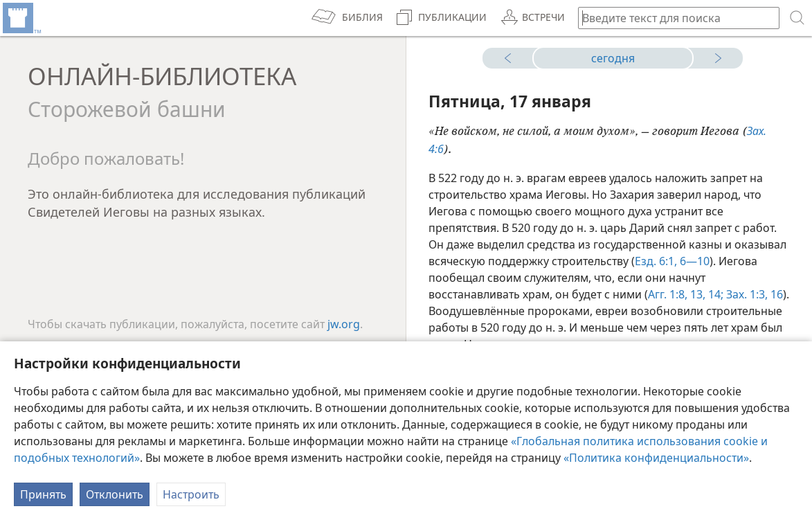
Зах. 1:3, (746, 294)
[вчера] (513, 58)
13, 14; (705, 294)
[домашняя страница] (21, 18)
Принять (43, 494)
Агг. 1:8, (668, 294)
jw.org (344, 324)
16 (775, 294)
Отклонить (115, 494)
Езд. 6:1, (656, 261)
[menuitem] (21, 18)
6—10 (693, 261)
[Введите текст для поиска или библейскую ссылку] (672, 18)
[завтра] (712, 58)
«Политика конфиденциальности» (656, 458)
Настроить (191, 494)
